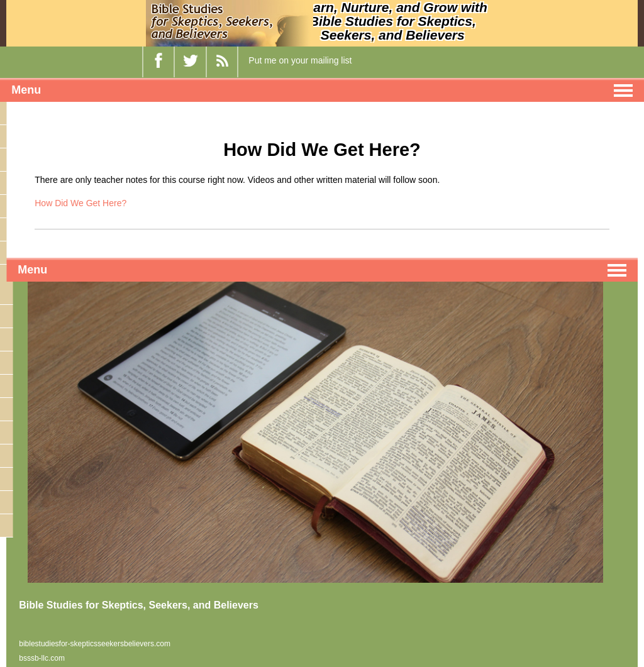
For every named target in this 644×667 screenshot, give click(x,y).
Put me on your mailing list (300, 60)
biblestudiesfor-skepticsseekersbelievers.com (95, 644)
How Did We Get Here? (80, 203)
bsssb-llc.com (42, 658)
